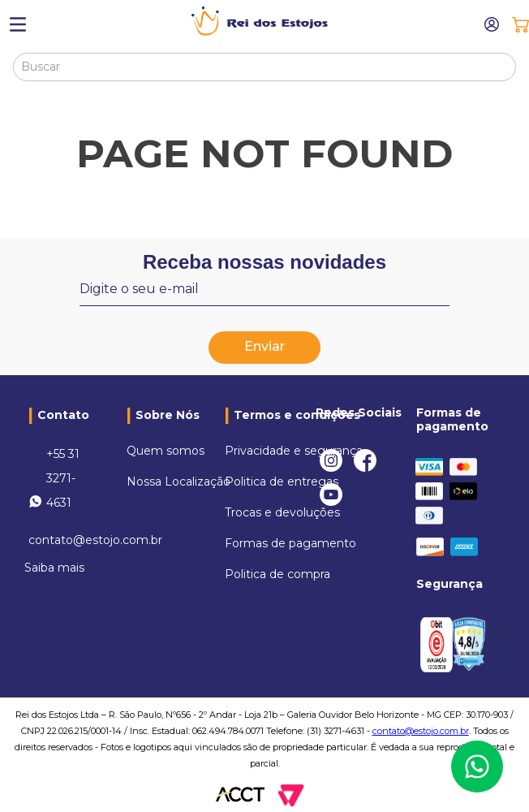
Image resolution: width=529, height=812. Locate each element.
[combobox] (264, 67)
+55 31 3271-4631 (63, 478)
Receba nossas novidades (264, 262)
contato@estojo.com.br (95, 540)
